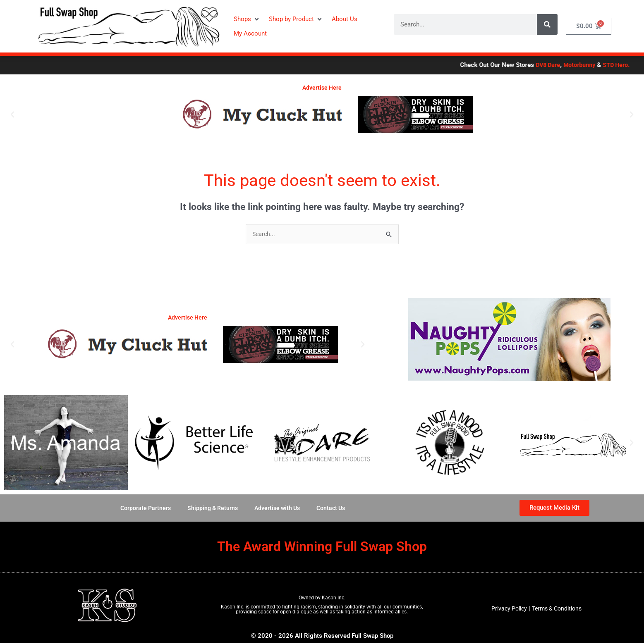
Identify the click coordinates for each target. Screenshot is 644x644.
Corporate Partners (142, 509)
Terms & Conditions (558, 609)
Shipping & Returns (211, 509)
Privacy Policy (507, 609)
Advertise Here (322, 88)
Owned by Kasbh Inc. (322, 599)
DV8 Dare (615, 65)
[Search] (547, 24)
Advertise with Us (278, 509)
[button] (247, 19)
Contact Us (335, 509)
